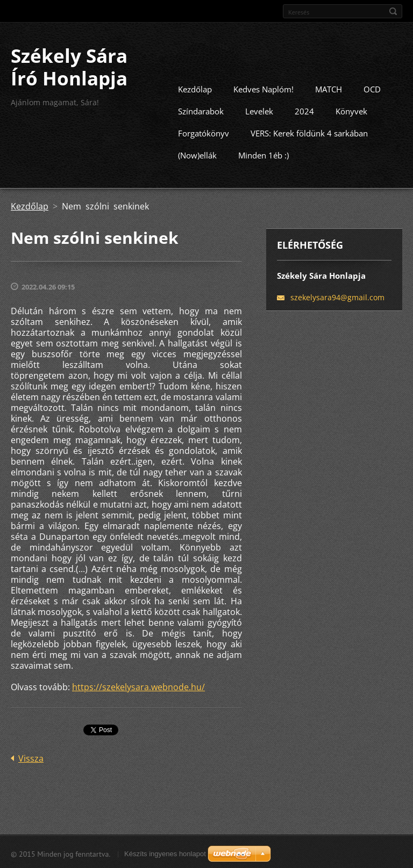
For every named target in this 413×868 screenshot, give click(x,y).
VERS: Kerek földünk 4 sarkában (309, 132)
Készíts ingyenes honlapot (165, 853)
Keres (393, 11)
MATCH (329, 88)
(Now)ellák (197, 154)
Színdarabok (201, 110)
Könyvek (351, 110)
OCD (372, 88)
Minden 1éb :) (264, 154)
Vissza (31, 757)
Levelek (259, 110)
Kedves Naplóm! (264, 88)
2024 (304, 110)
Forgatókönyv (204, 132)
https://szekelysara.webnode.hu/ (138, 686)
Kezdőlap (195, 88)
